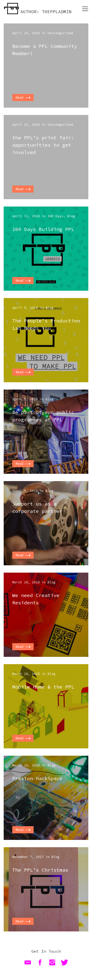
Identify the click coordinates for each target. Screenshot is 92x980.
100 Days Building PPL (43, 229)
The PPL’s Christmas (40, 870)
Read (23, 97)
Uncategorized (60, 33)
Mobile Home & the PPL (43, 687)
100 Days (55, 216)
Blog (71, 216)
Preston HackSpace (37, 778)
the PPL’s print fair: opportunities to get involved (43, 145)
